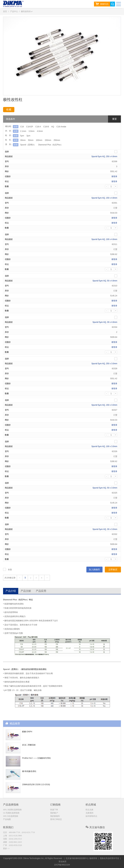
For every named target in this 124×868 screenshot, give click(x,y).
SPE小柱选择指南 (11, 816)
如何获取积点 (91, 816)
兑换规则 (89, 813)
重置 (114, 119)
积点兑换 (89, 810)
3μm (28, 136)
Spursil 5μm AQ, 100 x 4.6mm (104, 239)
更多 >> (6, 848)
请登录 (114, 176)
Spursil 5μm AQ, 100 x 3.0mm (104, 446)
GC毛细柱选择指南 (11, 813)
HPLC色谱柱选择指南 (12, 810)
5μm (22, 136)
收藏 (9, 110)
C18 (22, 127)
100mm (39, 140)
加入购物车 (94, 570)
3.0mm (32, 131)
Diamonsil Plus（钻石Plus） (50, 145)
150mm (48, 140)
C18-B (46, 127)
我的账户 (54, 813)
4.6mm (40, 131)
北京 (19, 832)
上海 (12, 836)
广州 (12, 845)
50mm (31, 140)
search (113, 4)
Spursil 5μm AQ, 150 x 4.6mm (104, 198)
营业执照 (62, 862)
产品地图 (7, 819)
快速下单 (54, 810)
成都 (12, 842)
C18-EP (30, 127)
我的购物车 (55, 816)
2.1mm (23, 131)
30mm (23, 140)
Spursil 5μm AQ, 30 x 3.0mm (105, 529)
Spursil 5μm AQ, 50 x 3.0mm (105, 488)
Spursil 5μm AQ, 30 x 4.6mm (105, 322)
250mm (57, 140)
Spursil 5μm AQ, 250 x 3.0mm (104, 364)
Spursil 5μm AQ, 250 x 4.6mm (104, 156)
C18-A (38, 127)
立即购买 (113, 570)
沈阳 (12, 839)
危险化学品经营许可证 (109, 858)
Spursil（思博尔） (28, 145)
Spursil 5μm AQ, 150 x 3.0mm (104, 405)
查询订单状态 (56, 819)
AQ (53, 127)
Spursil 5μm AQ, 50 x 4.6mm (105, 281)
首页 (5, 11)
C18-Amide (61, 127)
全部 (16, 127)
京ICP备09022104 (62, 865)
